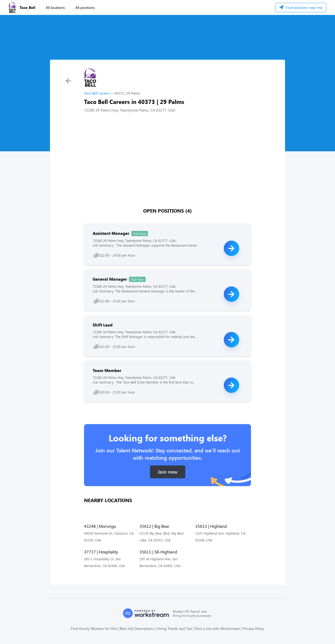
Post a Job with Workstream (218, 628)
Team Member (107, 370)
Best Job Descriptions (137, 628)
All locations (55, 7)
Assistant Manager (111, 233)
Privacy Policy (253, 628)
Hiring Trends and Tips (175, 628)
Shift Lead (103, 325)
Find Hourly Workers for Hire (94, 628)
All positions (85, 7)
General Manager (110, 279)
